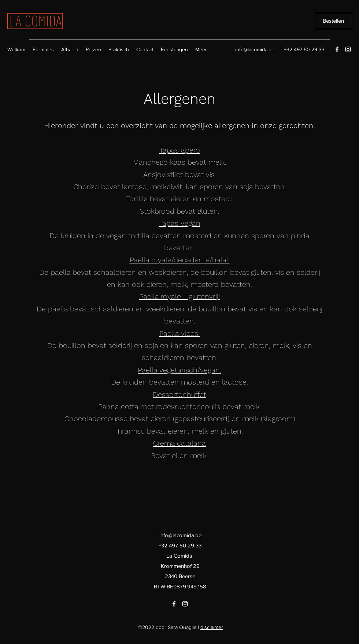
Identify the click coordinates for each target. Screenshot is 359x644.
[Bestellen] (333, 21)
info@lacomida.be (255, 49)
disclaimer (212, 627)
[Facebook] (337, 49)
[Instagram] (348, 49)
